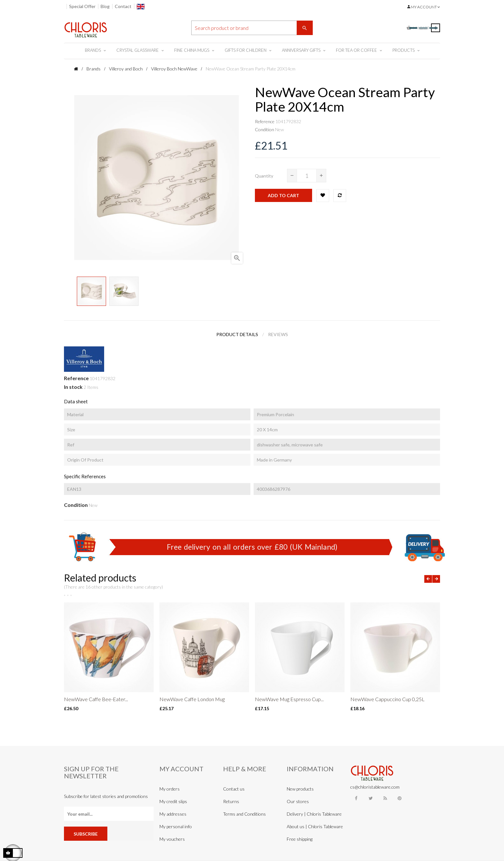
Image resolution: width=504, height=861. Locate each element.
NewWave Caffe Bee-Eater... (96, 699)
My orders (170, 789)
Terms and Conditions (244, 814)
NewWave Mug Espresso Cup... (289, 699)
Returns (231, 801)
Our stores (298, 801)
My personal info (176, 826)
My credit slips (173, 801)
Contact (123, 6)
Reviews (278, 334)
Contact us (234, 789)
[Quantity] (307, 176)
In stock (73, 387)
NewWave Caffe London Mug (192, 699)
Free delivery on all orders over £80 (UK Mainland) (252, 547)
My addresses (173, 814)
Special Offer (82, 6)
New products (300, 789)
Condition (265, 129)
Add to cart (283, 195)
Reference (265, 121)
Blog (105, 6)
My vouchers (172, 839)
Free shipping (300, 839)
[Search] (252, 28)
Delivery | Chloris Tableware (314, 814)
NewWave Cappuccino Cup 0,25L (387, 699)
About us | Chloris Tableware (315, 826)
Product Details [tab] (237, 334)
